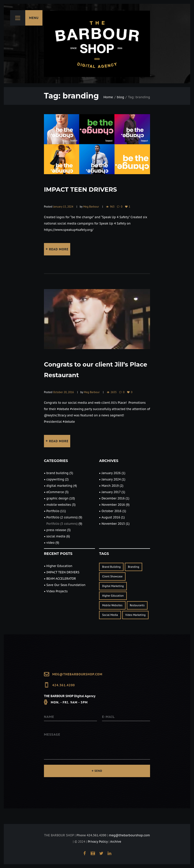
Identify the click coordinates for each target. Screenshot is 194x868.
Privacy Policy (98, 842)
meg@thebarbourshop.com (77, 674)
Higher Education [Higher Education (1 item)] (113, 596)
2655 (114, 392)
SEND (98, 771)
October (112, 511)
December (113, 498)
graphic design (57, 498)
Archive (116, 842)
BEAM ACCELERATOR (61, 579)
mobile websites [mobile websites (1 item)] (112, 605)
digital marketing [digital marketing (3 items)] (113, 586)
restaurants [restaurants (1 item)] (137, 605)
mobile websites (59, 505)
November (113, 505)
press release (56, 530)
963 (112, 207)
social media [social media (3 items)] (110, 615)
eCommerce (55, 492)
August (111, 517)
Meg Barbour (91, 207)
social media (56, 536)
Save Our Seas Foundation (66, 585)
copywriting (55, 479)
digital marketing (59, 486)
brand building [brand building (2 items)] (111, 567)
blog (121, 97)
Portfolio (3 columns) (62, 524)
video (51, 543)
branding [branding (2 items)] (134, 567)
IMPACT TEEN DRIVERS (80, 189)
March (110, 486)
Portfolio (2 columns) (62, 517)
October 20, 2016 (63, 392)
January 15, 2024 (63, 207)
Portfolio (53, 511)
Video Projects (57, 591)
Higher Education (59, 566)
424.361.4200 (64, 685)
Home (108, 97)
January (111, 473)
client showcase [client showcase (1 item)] (112, 577)
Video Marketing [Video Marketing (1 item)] (135, 615)
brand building (58, 473)
